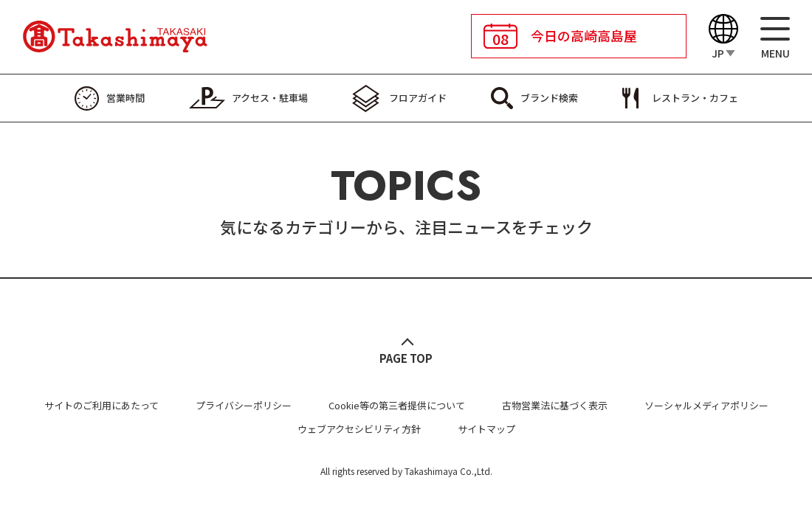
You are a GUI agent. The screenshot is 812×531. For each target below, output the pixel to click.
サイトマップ (486, 429)
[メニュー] (775, 37)
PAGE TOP (406, 358)
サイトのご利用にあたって (101, 405)
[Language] (723, 37)
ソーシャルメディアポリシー (706, 405)
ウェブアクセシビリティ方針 (359, 429)
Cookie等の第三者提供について (397, 405)
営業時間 (125, 98)
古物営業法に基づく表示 (555, 405)
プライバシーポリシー (244, 405)
